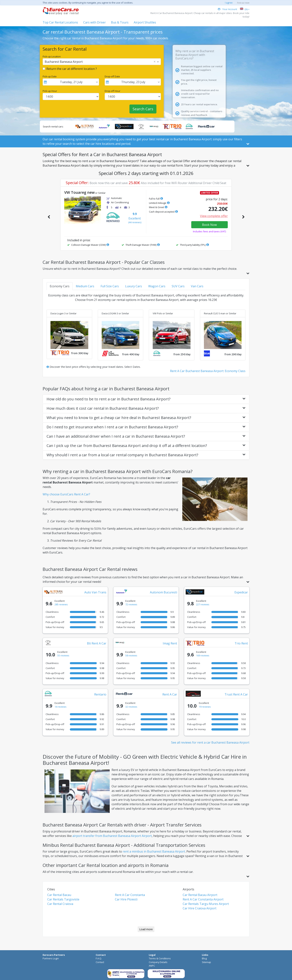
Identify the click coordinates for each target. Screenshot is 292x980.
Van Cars (197, 286)
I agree (229, 3)
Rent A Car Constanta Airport (203, 899)
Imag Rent (170, 643)
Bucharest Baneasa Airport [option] (64, 62)
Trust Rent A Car (236, 694)
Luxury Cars (134, 286)
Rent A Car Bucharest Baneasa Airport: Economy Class (208, 371)
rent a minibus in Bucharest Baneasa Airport (154, 851)
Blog (204, 958)
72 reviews (131, 604)
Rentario (100, 694)
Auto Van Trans (95, 592)
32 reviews (131, 707)
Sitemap (206, 962)
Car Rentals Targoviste (63, 899)
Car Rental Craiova (60, 904)
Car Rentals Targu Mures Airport (206, 904)
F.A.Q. (99, 958)
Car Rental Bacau (59, 895)
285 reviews (61, 604)
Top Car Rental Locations (60, 22)
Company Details (158, 962)
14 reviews (61, 707)
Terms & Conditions (160, 958)
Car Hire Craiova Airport (200, 908)
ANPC (152, 966)
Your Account (227, 9)
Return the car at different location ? (72, 69)
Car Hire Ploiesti (126, 899)
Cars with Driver (95, 22)
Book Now (209, 225)
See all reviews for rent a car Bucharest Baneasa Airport (210, 742)
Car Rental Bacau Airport (200, 895)
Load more (146, 929)
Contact (100, 962)
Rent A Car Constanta (130, 895)
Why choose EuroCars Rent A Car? (66, 494)
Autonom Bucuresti (164, 592)
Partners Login (51, 958)
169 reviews (203, 655)
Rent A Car (170, 694)
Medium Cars (85, 286)
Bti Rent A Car (97, 643)
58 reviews (131, 655)
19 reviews (205, 707)
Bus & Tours (120, 22)
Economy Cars (60, 286)
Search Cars (143, 109)
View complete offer (214, 216)
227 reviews (203, 604)
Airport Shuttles (145, 22)
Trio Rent (241, 643)
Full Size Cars (110, 286)
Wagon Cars (157, 286)
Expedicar (241, 592)
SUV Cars (178, 286)
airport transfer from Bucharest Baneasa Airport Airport (112, 836)
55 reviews (63, 655)
